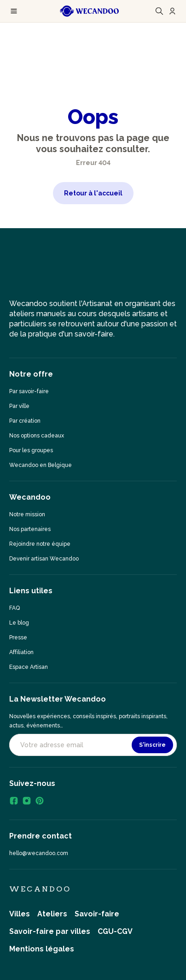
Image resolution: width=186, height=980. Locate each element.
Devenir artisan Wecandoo (44, 559)
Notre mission (27, 514)
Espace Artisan (29, 667)
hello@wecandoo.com (39, 853)
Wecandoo (40, 889)
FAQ (15, 608)
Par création (25, 421)
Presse (18, 638)
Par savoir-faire (29, 391)
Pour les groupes (31, 450)
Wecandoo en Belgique (41, 465)
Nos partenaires (30, 529)
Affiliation (21, 652)
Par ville (19, 406)
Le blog (19, 623)
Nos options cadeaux (37, 436)
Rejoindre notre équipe (40, 544)
